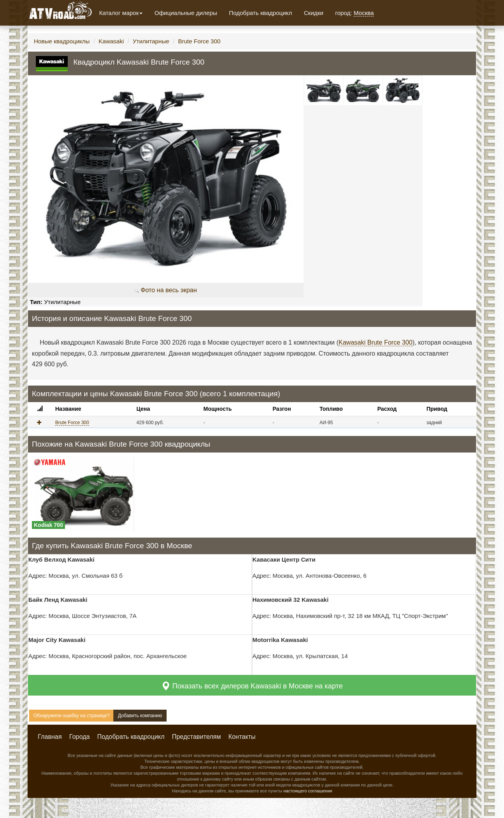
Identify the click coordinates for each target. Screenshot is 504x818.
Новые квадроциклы (62, 41)
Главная (50, 737)
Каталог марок (121, 13)
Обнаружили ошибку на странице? (71, 716)
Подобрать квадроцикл (260, 13)
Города (80, 737)
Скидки (314, 13)
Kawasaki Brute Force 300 (376, 342)
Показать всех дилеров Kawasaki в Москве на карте (252, 686)
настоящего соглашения (308, 791)
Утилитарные (151, 41)
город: (354, 13)
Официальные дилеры (186, 13)
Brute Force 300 (199, 41)
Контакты (242, 737)
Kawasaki (111, 41)
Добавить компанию (140, 716)
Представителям (196, 737)
